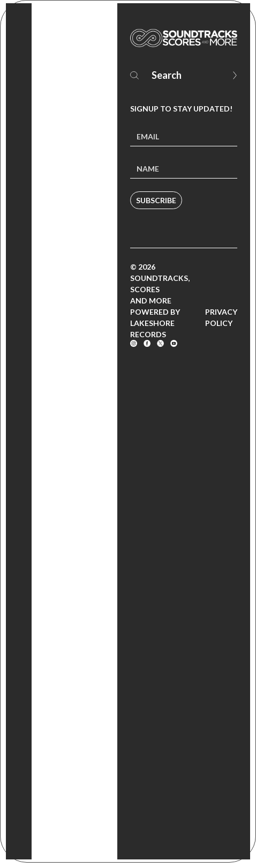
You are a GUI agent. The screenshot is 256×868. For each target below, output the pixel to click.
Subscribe (156, 200)
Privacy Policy (221, 317)
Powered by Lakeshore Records (155, 323)
